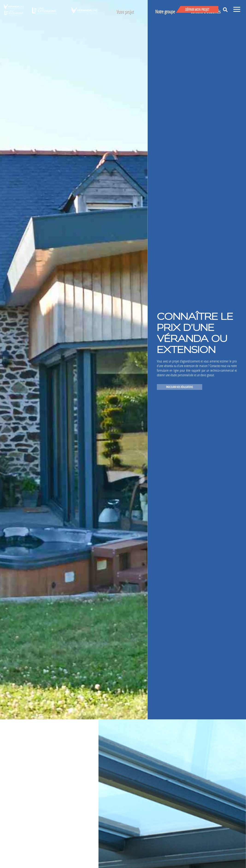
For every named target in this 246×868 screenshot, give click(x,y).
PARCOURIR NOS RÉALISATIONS (180, 387)
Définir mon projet (197, 9)
